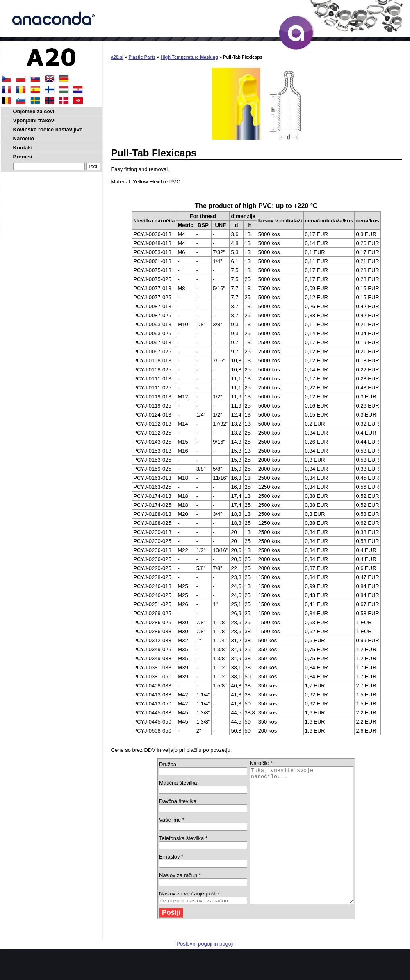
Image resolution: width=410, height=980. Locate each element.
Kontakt (23, 148)
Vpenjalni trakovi (34, 120)
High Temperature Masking (189, 57)
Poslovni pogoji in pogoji (205, 971)
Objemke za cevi (34, 111)
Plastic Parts (142, 57)
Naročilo (24, 139)
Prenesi (23, 157)
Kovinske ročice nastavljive (48, 129)
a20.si (117, 57)
